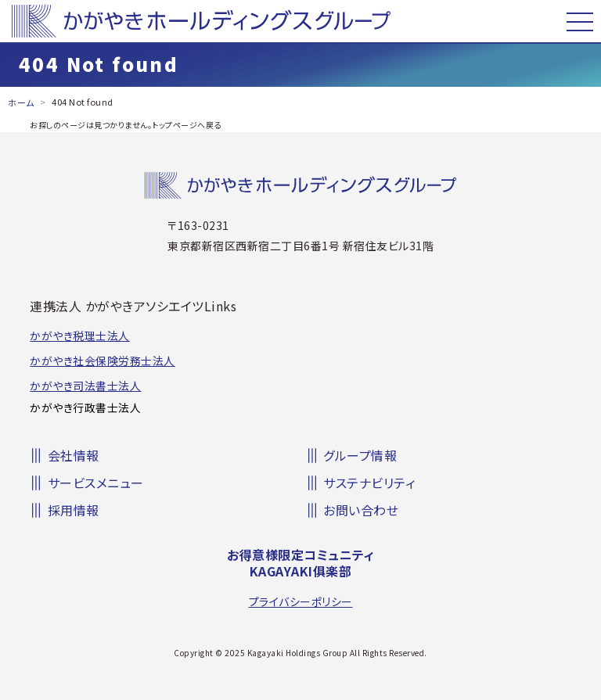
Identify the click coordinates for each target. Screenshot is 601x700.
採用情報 (74, 510)
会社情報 (74, 455)
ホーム (21, 103)
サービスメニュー (96, 483)
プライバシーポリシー (301, 601)
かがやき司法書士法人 (85, 386)
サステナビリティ (369, 483)
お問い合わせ (361, 510)
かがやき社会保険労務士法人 (103, 361)
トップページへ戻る (187, 125)
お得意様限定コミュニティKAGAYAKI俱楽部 (300, 563)
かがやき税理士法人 (80, 336)
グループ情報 (360, 455)
